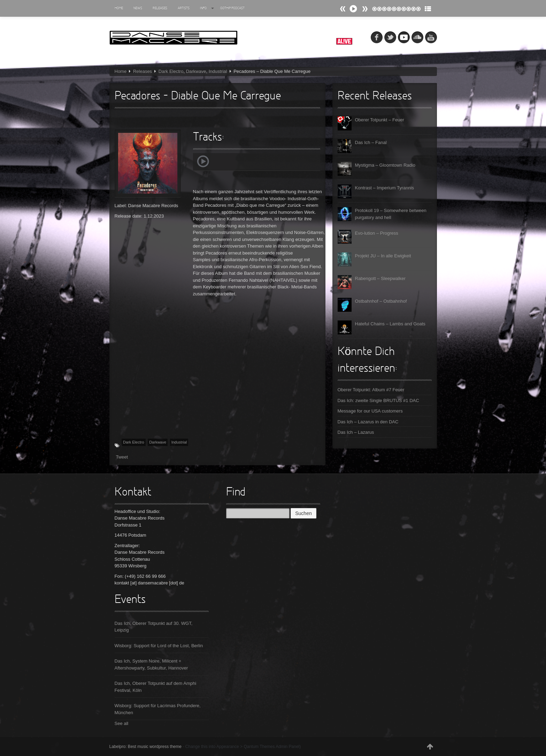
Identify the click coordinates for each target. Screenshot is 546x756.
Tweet (122, 457)
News (138, 8)
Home (119, 8)
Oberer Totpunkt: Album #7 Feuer (371, 390)
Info (207, 8)
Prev (365, 9)
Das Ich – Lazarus (356, 432)
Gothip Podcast (232, 8)
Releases (160, 8)
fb (377, 37)
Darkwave (196, 71)
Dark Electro (171, 71)
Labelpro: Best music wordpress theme (145, 747)
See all (122, 723)
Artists (184, 8)
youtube (431, 37)
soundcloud (417, 37)
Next (343, 9)
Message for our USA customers (370, 411)
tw (390, 37)
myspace (404, 37)
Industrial (218, 71)
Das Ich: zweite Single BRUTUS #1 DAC (378, 400)
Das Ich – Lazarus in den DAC (368, 422)
